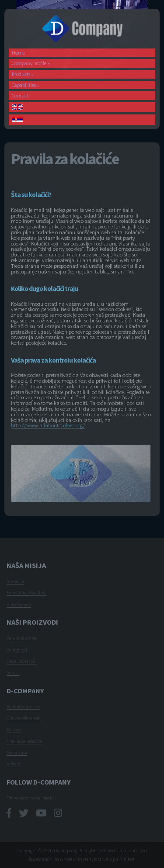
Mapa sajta (17, 752)
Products (23, 74)
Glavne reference (23, 718)
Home (18, 53)
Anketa (13, 764)
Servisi (13, 672)
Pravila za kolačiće (24, 741)
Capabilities (25, 85)
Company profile (31, 63)
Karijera (14, 730)
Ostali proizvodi (22, 661)
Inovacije (15, 581)
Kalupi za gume (21, 638)
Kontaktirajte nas (23, 706)
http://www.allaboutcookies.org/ (48, 425)
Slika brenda (19, 604)
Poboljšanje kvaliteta (27, 592)
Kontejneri (17, 650)
